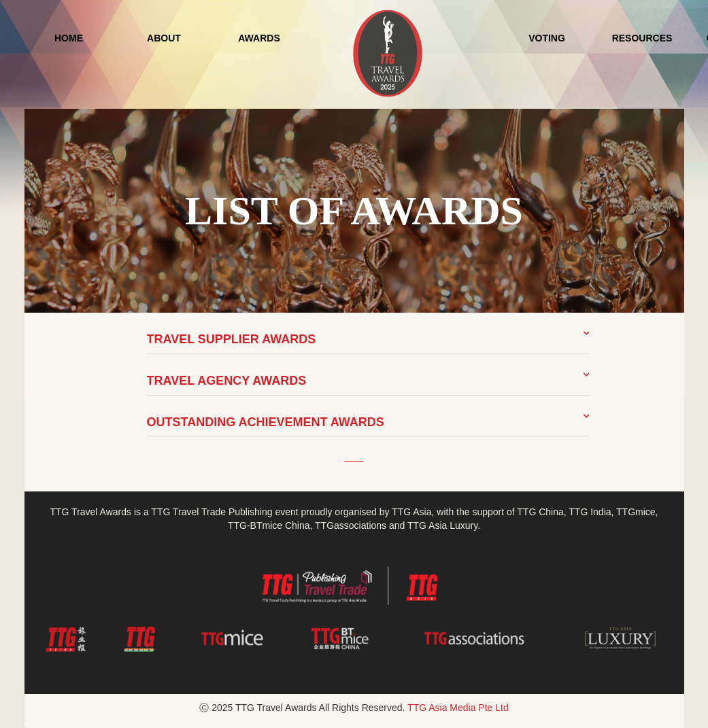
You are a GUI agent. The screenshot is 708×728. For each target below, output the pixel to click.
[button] (368, 340)
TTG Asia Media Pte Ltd (458, 708)
